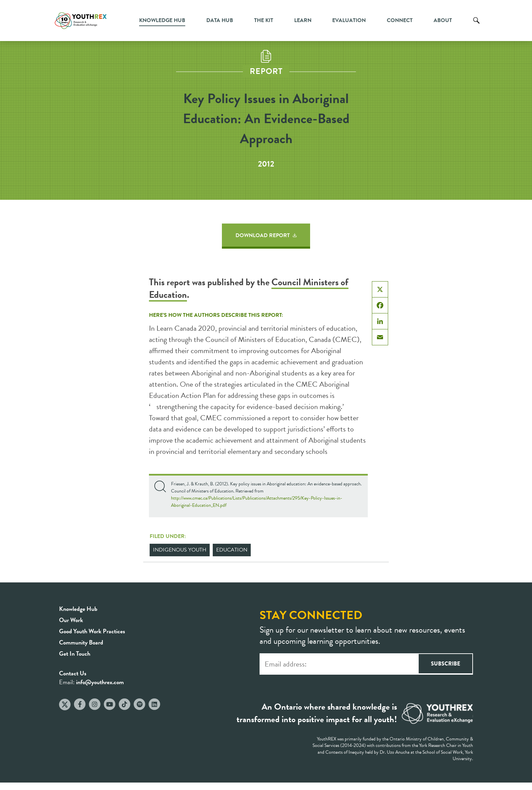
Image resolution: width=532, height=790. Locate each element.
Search (476, 25)
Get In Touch (75, 653)
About (443, 20)
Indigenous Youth (180, 550)
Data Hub (220, 20)
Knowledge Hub (162, 20)
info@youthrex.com (100, 682)
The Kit (264, 20)
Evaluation (349, 20)
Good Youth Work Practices (92, 631)
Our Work (71, 620)
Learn (303, 20)
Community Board (81, 642)
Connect (400, 20)
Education (232, 550)
